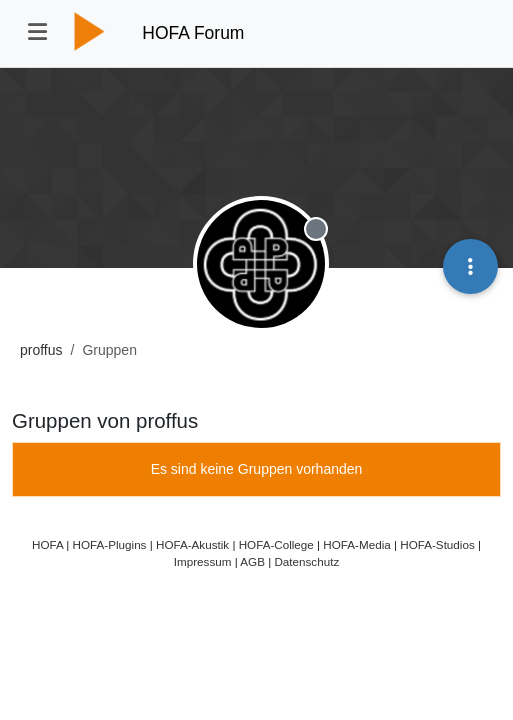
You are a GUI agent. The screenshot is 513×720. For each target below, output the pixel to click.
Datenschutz (306, 561)
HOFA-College (276, 544)
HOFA (47, 544)
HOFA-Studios (437, 544)
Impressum (203, 561)
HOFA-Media (356, 544)
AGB (252, 561)
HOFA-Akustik (192, 544)
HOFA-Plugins (110, 544)
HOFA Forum (193, 33)
